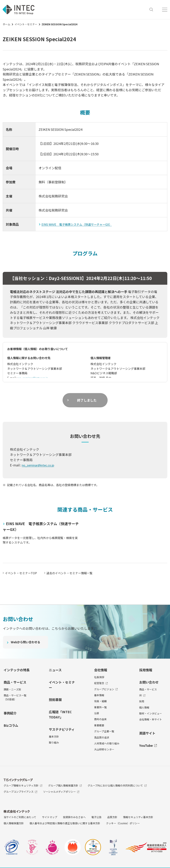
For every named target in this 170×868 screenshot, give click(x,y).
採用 (142, 701)
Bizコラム (11, 725)
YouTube (148, 745)
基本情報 (99, 695)
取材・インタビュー (151, 713)
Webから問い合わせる (27, 643)
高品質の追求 (102, 737)
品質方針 (112, 817)
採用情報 (146, 670)
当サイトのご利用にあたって (20, 817)
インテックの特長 (17, 670)
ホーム (6, 24)
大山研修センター (104, 749)
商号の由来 (100, 719)
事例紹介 (10, 713)
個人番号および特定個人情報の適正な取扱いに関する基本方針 (65, 823)
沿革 (97, 713)
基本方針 (54, 736)
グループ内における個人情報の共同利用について (117, 785)
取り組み (54, 742)
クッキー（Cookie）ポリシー (123, 823)
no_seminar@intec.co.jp (34, 378)
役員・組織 (100, 701)
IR (142, 695)
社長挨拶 (99, 677)
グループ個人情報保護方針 (65, 785)
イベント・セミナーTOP (23, 573)
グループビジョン (106, 689)
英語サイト (147, 733)
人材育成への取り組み (107, 743)
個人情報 (144, 707)
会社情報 (101, 670)
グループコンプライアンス (20, 792)
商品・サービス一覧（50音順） (15, 697)
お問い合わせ (149, 682)
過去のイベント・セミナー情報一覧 (76, 573)
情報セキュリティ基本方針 (138, 817)
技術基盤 (55, 699)
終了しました (87, 400)
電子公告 (96, 817)
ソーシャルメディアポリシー (61, 792)
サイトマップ (50, 817)
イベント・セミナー (26, 24)
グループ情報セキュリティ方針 (23, 785)
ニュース (55, 670)
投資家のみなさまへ (74, 817)
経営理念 (101, 683)
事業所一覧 (100, 707)
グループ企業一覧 (104, 731)
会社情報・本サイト (151, 719)
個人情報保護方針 (14, 823)
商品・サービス (15, 682)
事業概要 (99, 725)
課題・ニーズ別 (12, 689)
